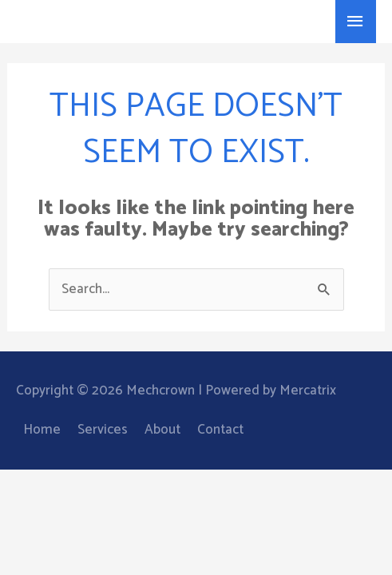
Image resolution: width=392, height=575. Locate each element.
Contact (220, 430)
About (162, 430)
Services (103, 430)
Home (42, 430)
